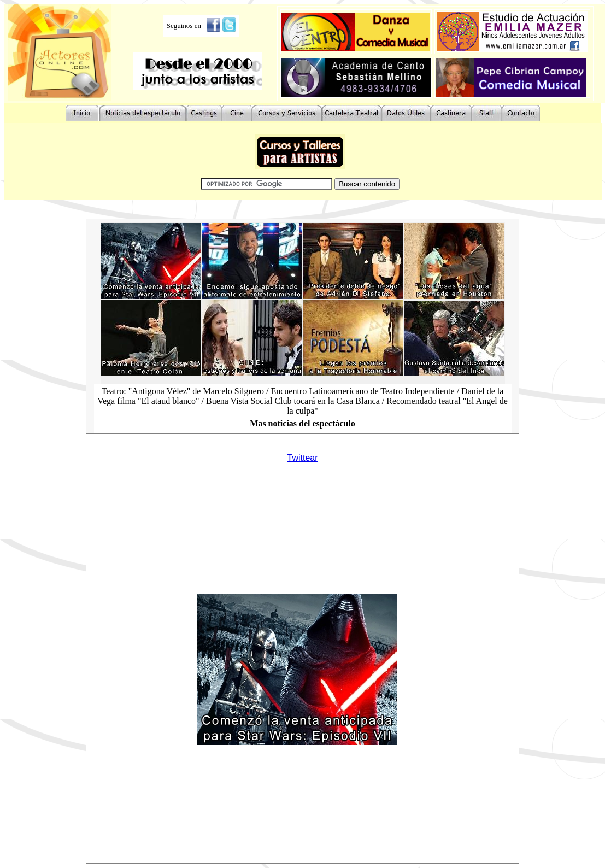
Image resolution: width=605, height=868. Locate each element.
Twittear (302, 458)
